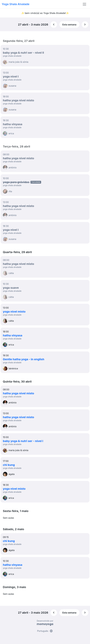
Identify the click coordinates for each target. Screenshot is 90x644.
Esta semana (69, 25)
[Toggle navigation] (84, 4)
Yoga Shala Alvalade (16, 4)
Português (45, 631)
